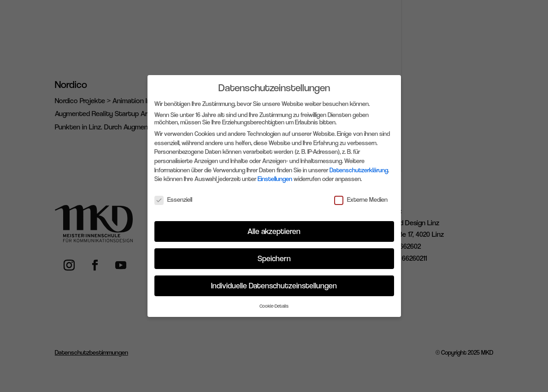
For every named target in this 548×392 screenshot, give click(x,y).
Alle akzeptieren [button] (274, 231)
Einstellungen (275, 179)
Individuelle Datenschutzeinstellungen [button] (274, 286)
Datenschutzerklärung (359, 170)
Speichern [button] (274, 258)
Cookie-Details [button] (274, 306)
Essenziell (173, 199)
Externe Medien (361, 199)
